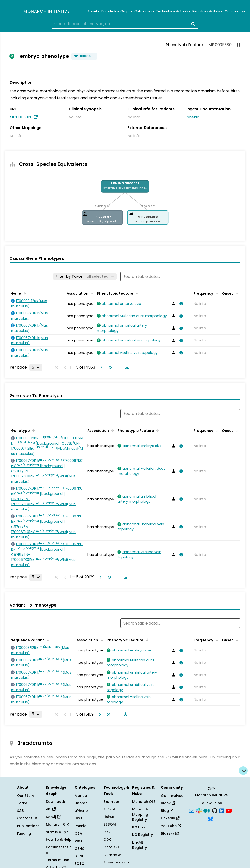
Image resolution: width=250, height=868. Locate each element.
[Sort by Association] (91, 293)
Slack (168, 803)
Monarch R (57, 824)
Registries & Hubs (208, 12)
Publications (28, 826)
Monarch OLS (144, 802)
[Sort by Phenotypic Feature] (136, 293)
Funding (24, 833)
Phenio (81, 826)
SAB (20, 811)
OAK (107, 832)
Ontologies (144, 12)
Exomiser (111, 802)
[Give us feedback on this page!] (243, 771)
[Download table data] (126, 367)
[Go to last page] (109, 367)
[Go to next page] (100, 367)
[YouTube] (229, 810)
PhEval (109, 809)
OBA (78, 833)
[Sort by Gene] (24, 293)
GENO (80, 849)
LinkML (109, 817)
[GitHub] (215, 810)
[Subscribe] (191, 810)
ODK (107, 839)
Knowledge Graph (117, 12)
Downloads (56, 802)
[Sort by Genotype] (33, 430)
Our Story (26, 796)
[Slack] (199, 810)
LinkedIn (170, 818)
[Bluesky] (210, 818)
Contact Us (27, 818)
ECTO (80, 864)
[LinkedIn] (222, 810)
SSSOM (110, 824)
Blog (167, 811)
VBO (78, 841)
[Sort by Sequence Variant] (47, 640)
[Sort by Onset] (236, 293)
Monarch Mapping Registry (140, 814)
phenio (193, 117)
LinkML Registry (140, 845)
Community (235, 12)
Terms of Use (57, 860)
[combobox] (125, 24)
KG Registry (143, 835)
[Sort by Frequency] (216, 293)
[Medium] (207, 810)
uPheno (81, 811)
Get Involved (172, 796)
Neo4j (53, 817)
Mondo (81, 796)
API (51, 809)
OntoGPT (112, 847)
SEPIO (80, 856)
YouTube (171, 826)
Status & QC (57, 832)
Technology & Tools (173, 12)
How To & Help (59, 839)
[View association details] (180, 304)
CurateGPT (113, 855)
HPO (78, 818)
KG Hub (139, 827)
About (93, 12)
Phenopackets (116, 862)
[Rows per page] (36, 367)
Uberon (81, 803)
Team (22, 803)
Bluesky (170, 833)
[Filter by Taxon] (85, 276)
